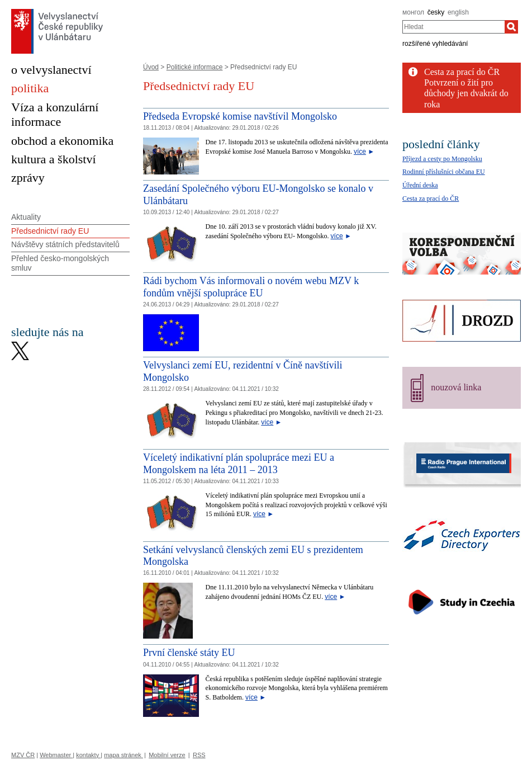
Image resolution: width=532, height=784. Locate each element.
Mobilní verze (167, 755)
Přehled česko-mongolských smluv (60, 263)
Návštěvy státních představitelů (65, 244)
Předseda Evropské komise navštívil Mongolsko (240, 116)
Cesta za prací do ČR (462, 72)
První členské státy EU (189, 653)
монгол (413, 12)
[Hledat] (511, 27)
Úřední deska (420, 185)
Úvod (151, 67)
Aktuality (26, 217)
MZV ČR (23, 755)
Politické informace (195, 67)
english (458, 12)
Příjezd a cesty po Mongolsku (442, 159)
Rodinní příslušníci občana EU (444, 172)
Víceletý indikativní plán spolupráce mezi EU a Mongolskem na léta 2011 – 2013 (239, 464)
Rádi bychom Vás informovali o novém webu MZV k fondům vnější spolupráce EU (251, 287)
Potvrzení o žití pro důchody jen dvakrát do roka (466, 93)
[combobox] (453, 27)
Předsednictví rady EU (50, 231)
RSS (199, 755)
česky (436, 12)
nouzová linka (456, 387)
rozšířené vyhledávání (435, 44)
